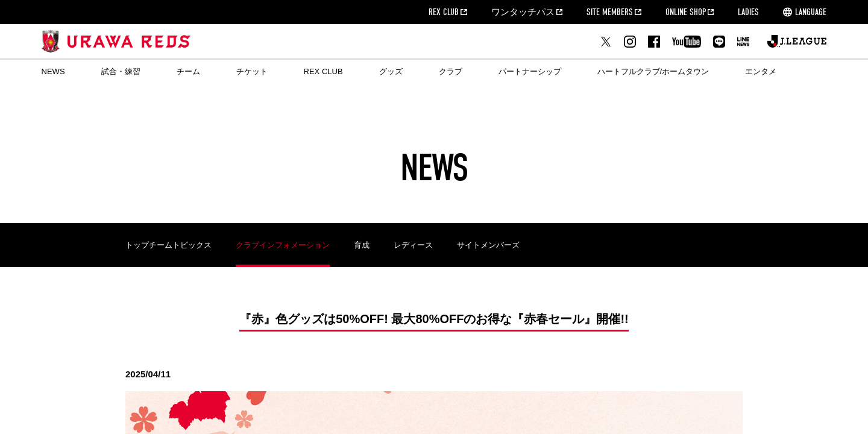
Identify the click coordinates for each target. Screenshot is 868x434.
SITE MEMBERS (610, 12)
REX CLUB (444, 12)
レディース (413, 245)
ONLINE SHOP (686, 12)
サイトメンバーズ (488, 245)
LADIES (748, 12)
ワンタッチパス (523, 12)
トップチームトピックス (168, 245)
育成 (362, 245)
